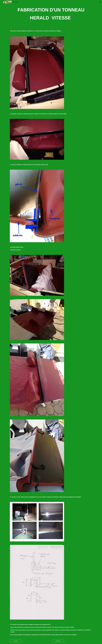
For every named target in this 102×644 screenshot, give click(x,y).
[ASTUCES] (58, 641)
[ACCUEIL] (16, 641)
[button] (100, 2)
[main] (51, 14)
